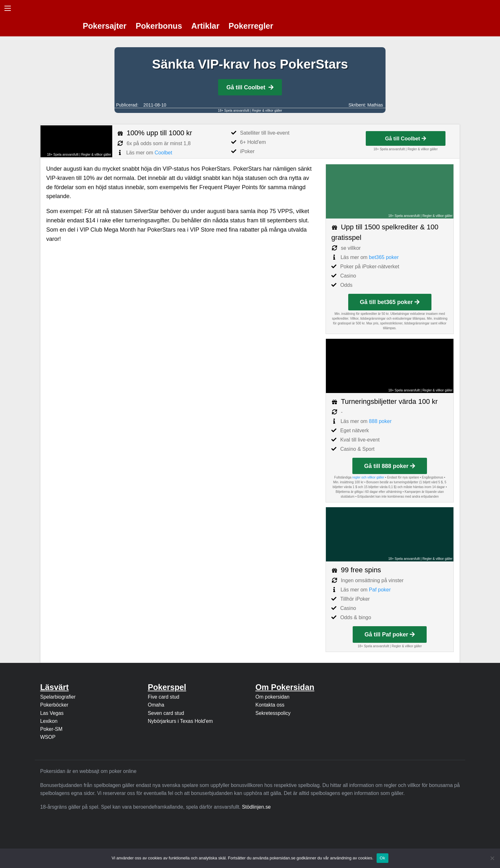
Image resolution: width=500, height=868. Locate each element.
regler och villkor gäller (368, 477)
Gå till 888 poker (390, 466)
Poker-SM (51, 729)
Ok (382, 858)
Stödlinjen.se (256, 807)
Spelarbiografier (58, 697)
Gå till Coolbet (250, 87)
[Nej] (492, 858)
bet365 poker (384, 257)
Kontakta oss (270, 705)
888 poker (380, 421)
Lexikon (49, 721)
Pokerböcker (54, 705)
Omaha (156, 705)
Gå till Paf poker (390, 634)
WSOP (48, 737)
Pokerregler (251, 26)
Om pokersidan (272, 697)
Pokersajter (104, 26)
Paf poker (380, 590)
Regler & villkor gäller (267, 111)
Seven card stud (166, 713)
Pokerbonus (159, 26)
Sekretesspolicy (273, 713)
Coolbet (163, 153)
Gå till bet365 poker (390, 302)
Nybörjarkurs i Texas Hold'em (180, 721)
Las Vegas (52, 713)
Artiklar (205, 26)
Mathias (375, 105)
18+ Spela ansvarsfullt (234, 111)
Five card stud (163, 697)
